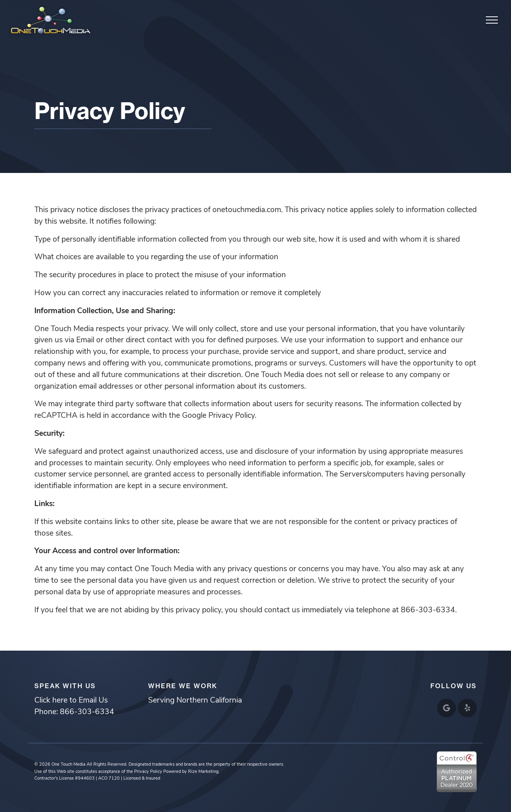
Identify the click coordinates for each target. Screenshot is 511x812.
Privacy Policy (148, 772)
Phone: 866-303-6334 (74, 712)
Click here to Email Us (71, 701)
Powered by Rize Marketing (191, 772)
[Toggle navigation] (492, 20)
